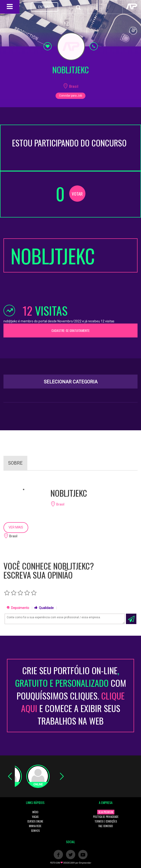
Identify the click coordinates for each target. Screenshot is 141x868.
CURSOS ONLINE (35, 821)
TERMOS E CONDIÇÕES (106, 821)
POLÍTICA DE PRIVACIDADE (106, 817)
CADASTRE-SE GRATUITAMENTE (70, 330)
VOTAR (77, 194)
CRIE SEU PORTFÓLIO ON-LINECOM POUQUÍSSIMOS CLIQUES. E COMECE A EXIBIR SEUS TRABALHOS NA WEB (71, 695)
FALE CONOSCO (106, 826)
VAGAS (35, 817)
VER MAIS (16, 527)
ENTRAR (44, 7)
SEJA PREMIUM (106, 812)
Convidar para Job (70, 96)
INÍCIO (35, 812)
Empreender (85, 863)
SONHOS (35, 831)
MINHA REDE (35, 826)
